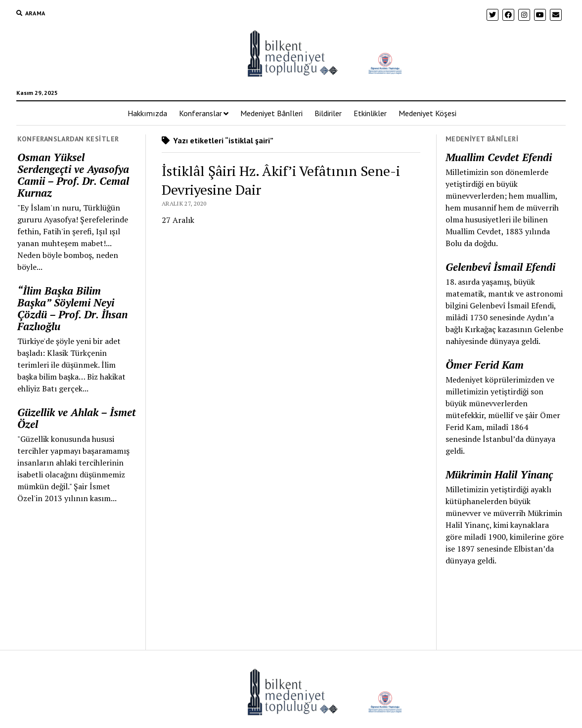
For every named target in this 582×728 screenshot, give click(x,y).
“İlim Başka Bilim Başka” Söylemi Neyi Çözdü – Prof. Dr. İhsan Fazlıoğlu (72, 308)
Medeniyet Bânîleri (271, 113)
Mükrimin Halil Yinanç (499, 474)
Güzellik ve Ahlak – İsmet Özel (77, 418)
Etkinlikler (370, 113)
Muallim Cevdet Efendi (499, 157)
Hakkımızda (147, 113)
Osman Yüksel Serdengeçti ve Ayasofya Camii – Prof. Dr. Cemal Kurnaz (73, 175)
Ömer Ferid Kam (485, 365)
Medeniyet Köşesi (427, 113)
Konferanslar (201, 113)
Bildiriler (328, 113)
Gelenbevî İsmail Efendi (500, 267)
